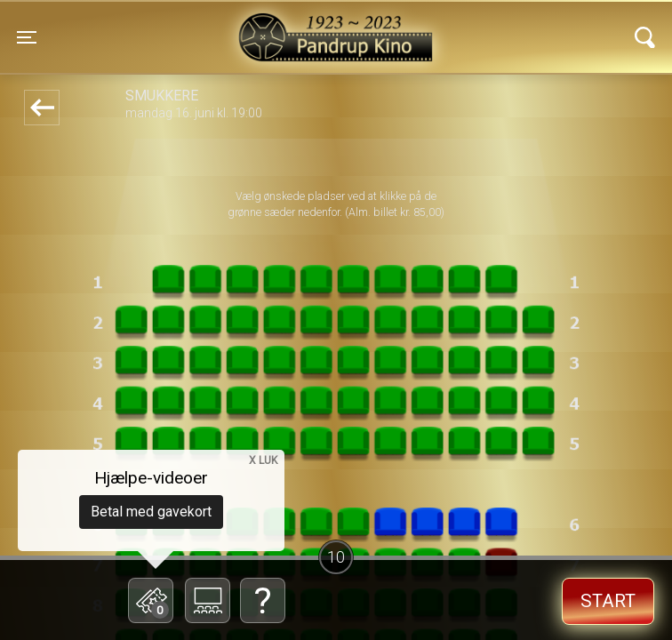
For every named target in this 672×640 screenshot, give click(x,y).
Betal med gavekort (151, 512)
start (608, 601)
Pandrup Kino (191, 26)
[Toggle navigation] (27, 37)
